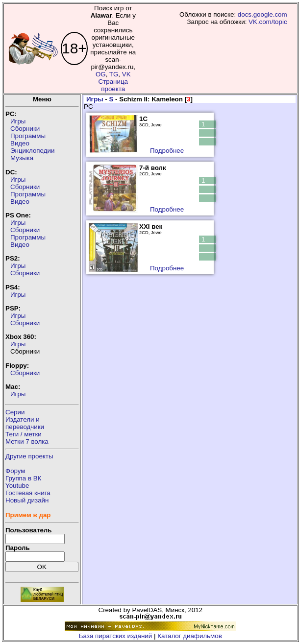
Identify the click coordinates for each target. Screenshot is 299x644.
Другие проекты (29, 456)
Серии (15, 412)
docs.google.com (262, 14)
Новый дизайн (27, 500)
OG (101, 74)
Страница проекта (113, 85)
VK (126, 74)
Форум (15, 471)
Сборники (25, 129)
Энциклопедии (32, 151)
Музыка (22, 158)
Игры (18, 121)
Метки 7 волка (27, 441)
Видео (20, 143)
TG (114, 74)
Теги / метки (24, 434)
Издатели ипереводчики (25, 423)
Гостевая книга (28, 493)
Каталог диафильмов (190, 636)
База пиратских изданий (115, 636)
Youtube (17, 486)
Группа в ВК (23, 478)
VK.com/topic (268, 22)
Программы (28, 136)
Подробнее (167, 151)
